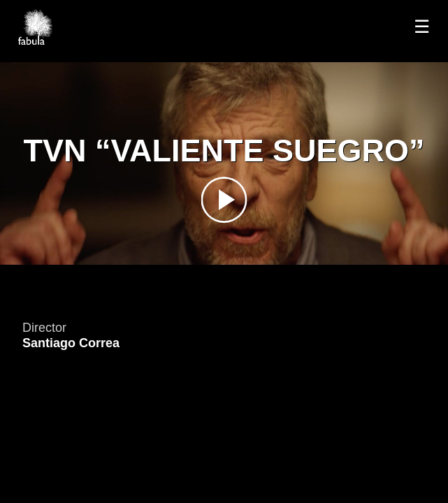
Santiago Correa (71, 343)
